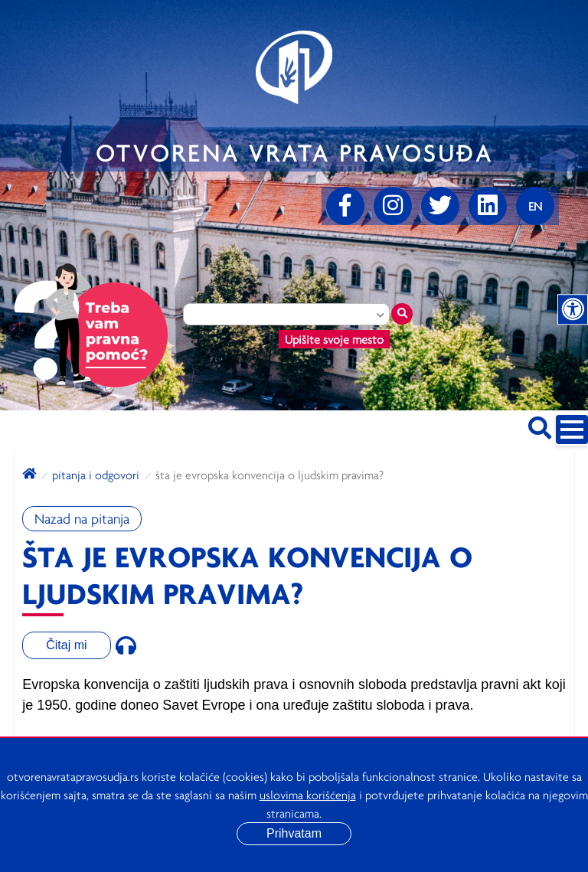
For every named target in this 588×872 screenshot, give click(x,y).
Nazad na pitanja (82, 519)
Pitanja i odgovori (96, 475)
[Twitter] (440, 206)
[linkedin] (488, 206)
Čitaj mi (66, 645)
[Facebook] (345, 206)
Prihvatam (294, 833)
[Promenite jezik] (535, 206)
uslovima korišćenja (308, 795)
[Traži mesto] (402, 314)
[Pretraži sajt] (540, 425)
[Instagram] (393, 206)
